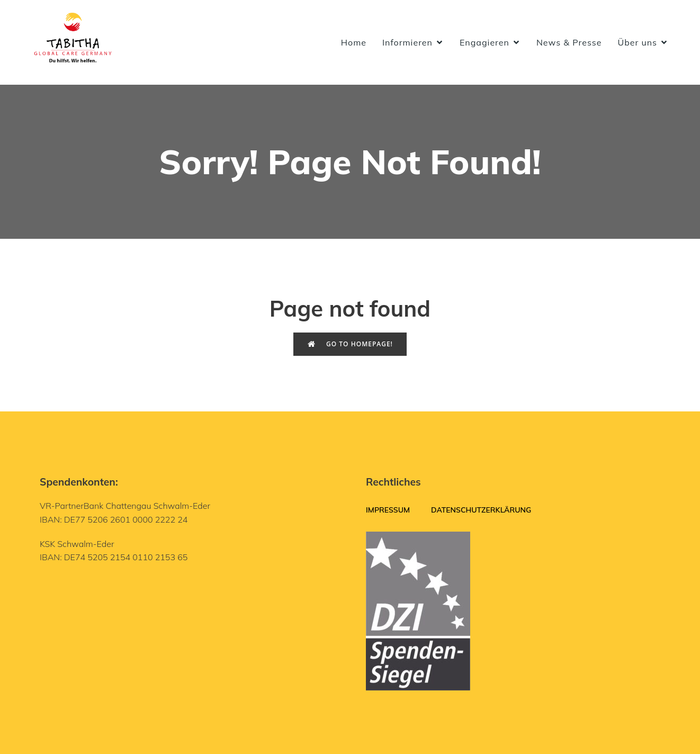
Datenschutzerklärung (481, 510)
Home (354, 42)
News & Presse (569, 42)
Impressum (388, 510)
